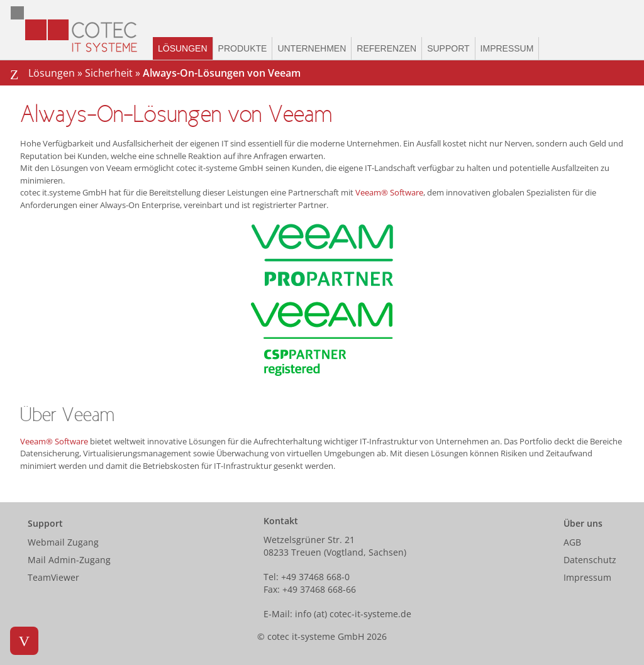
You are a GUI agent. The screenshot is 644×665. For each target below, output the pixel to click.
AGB (572, 542)
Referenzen (386, 48)
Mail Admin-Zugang (69, 560)
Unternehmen (312, 48)
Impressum (507, 48)
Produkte (243, 48)
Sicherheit (109, 73)
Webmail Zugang (63, 542)
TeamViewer (53, 577)
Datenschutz (590, 560)
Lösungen (183, 48)
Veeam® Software (389, 192)
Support (448, 48)
